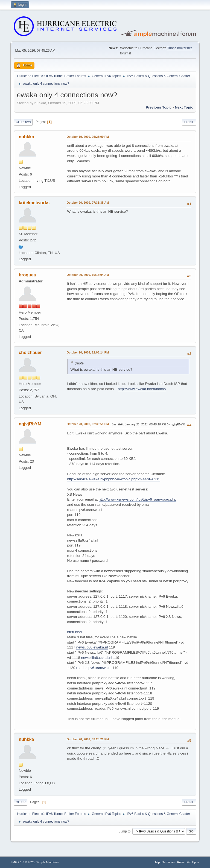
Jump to (125, 831)
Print (189, 122)
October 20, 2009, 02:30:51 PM (88, 424)
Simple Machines (48, 862)
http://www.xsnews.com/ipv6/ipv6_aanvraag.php (138, 499)
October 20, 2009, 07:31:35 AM (88, 203)
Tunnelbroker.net (180, 48)
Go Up (21, 802)
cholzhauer (30, 353)
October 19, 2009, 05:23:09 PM (88, 137)
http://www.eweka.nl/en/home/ (142, 389)
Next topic (184, 107)
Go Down (23, 122)
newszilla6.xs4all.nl (97, 658)
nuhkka (26, 137)
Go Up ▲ (193, 862)
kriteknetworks (34, 203)
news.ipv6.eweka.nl (92, 647)
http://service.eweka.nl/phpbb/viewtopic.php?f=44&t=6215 (114, 479)
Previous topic (159, 107)
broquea (27, 275)
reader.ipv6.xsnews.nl (94, 668)
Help (157, 862)
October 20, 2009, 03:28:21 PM (88, 739)
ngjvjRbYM (30, 424)
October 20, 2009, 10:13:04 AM (88, 275)
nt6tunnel (75, 632)
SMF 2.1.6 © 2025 (22, 862)
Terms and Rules (173, 862)
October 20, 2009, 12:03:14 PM (88, 352)
